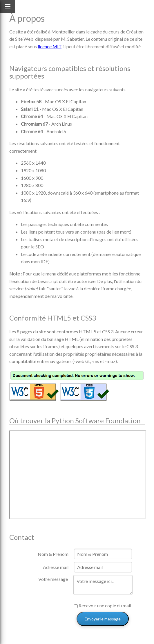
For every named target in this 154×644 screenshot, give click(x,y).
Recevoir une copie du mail (103, 605)
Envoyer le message (103, 619)
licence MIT (50, 46)
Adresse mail (56, 567)
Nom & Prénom (53, 554)
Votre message (53, 579)
